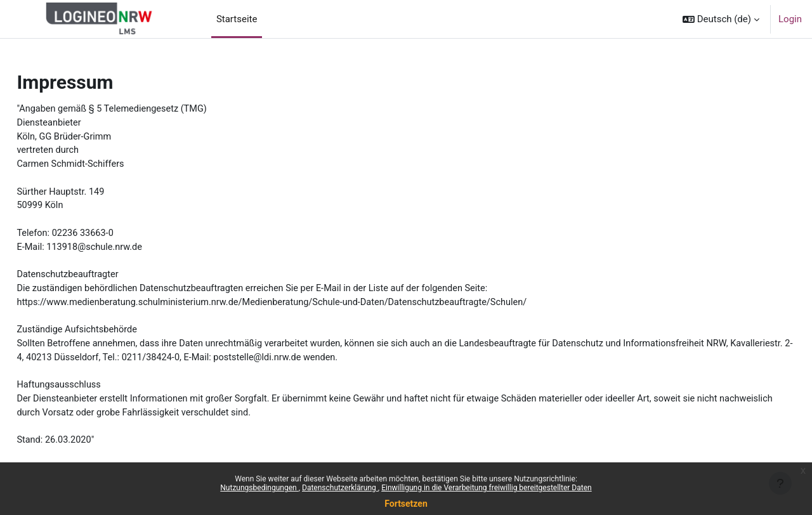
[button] (721, 19)
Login (790, 19)
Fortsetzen (406, 504)
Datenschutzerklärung (340, 488)
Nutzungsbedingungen (259, 488)
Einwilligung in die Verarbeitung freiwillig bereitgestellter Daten (487, 488)
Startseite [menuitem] (237, 19)
